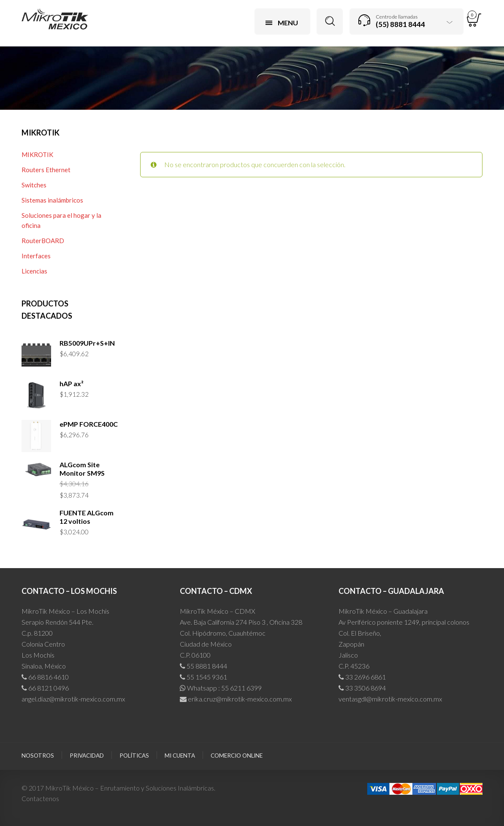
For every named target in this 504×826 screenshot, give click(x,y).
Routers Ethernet (46, 170)
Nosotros (38, 756)
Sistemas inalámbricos (52, 200)
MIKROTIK (37, 154)
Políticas (134, 756)
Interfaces (36, 256)
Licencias (34, 271)
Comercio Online (237, 756)
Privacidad (87, 756)
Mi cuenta (180, 756)
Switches (34, 185)
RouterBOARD (43, 241)
